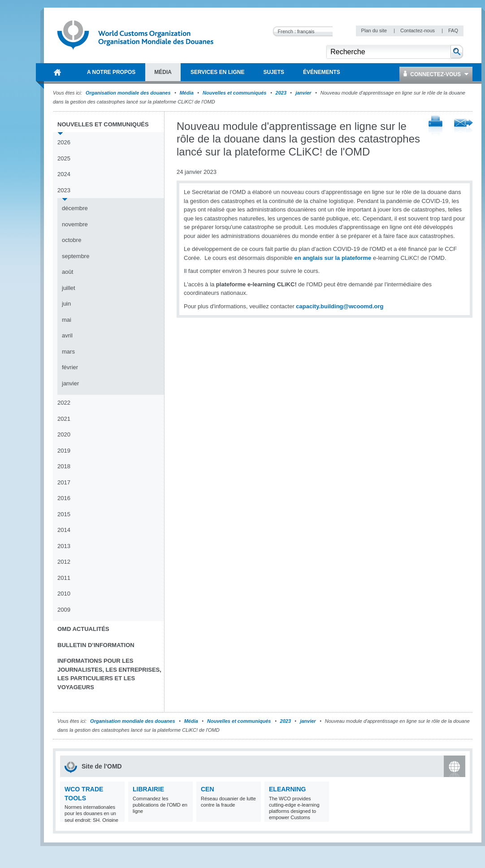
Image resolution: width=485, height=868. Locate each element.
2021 (64, 419)
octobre (71, 240)
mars (68, 352)
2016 (64, 498)
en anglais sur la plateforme (333, 258)
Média (187, 93)
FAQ (453, 30)
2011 (64, 578)
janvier (303, 93)
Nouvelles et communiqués (234, 93)
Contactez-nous (418, 30)
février (70, 367)
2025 (64, 158)
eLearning (287, 789)
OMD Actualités (83, 629)
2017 (64, 482)
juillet (69, 288)
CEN (208, 789)
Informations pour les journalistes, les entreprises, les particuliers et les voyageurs (109, 674)
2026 (64, 142)
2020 (64, 434)
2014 (64, 530)
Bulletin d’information (96, 645)
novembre (75, 224)
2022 (64, 403)
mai (67, 320)
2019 (64, 451)
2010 (64, 594)
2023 (281, 93)
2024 (64, 174)
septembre (76, 256)
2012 (64, 562)
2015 (64, 514)
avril (67, 335)
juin (66, 304)
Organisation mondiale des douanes (128, 93)
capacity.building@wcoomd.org (340, 306)
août (67, 272)
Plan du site (375, 30)
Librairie (148, 789)
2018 (64, 466)
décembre (75, 208)
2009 (64, 610)
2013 (64, 546)
